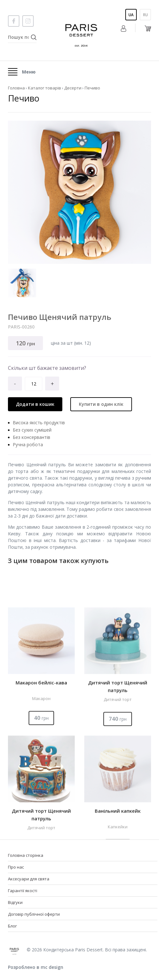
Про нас (16, 867)
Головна (16, 88)
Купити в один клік (101, 404)
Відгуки (15, 902)
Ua (131, 15)
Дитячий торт (118, 786)
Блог (12, 926)
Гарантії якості (23, 891)
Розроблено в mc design (36, 967)
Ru (145, 15)
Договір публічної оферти (34, 914)
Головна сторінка (26, 855)
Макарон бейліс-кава (41, 769)
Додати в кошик (35, 404)
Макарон (41, 785)
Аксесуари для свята (29, 879)
